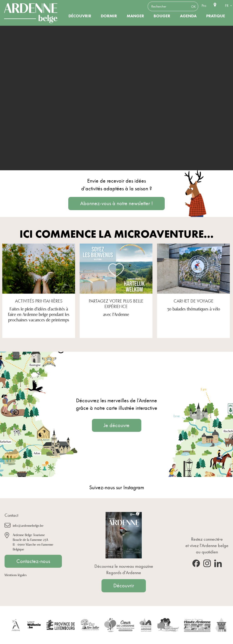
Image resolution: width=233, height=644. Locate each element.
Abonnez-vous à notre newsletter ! (116, 203)
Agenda (188, 16)
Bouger (162, 16)
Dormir (109, 16)
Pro (204, 6)
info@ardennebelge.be (28, 525)
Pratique (216, 16)
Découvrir (80, 16)
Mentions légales (16, 575)
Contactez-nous (33, 561)
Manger (135, 16)
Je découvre (117, 425)
